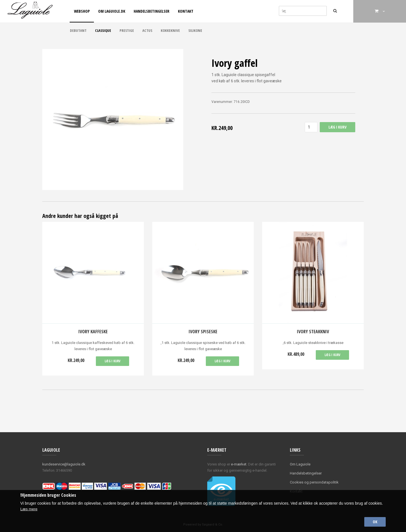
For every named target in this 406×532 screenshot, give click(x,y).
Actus (147, 30)
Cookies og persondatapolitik (314, 482)
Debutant (78, 30)
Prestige (127, 30)
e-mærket (239, 464)
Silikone (195, 30)
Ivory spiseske (203, 332)
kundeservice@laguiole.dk (64, 464)
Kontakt (186, 11)
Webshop (82, 11)
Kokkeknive (170, 30)
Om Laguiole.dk (112, 11)
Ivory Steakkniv (313, 332)
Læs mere (29, 508)
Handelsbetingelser (152, 11)
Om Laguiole (300, 464)
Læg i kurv (112, 361)
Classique (103, 30)
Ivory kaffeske (93, 332)
